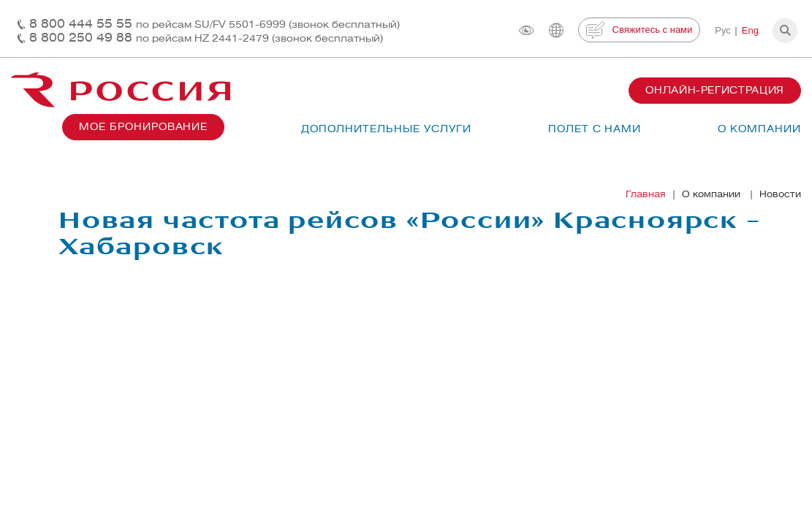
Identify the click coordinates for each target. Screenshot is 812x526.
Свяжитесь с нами (639, 30)
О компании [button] (759, 129)
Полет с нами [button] (595, 129)
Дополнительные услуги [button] (386, 129)
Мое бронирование (143, 127)
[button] (785, 31)
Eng (750, 30)
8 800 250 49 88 (206, 38)
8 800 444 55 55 (215, 24)
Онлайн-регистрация (715, 90)
